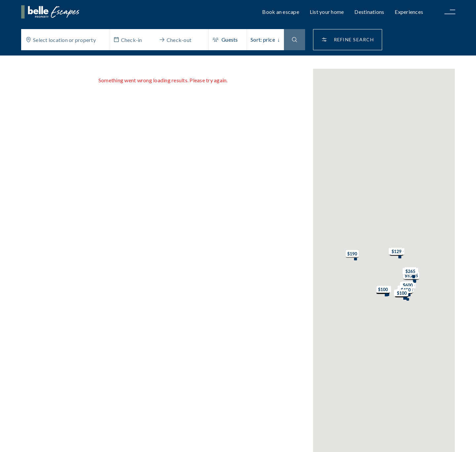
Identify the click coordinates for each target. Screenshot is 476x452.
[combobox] (69, 40)
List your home (327, 12)
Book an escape (281, 12)
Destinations (369, 12)
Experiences (409, 12)
